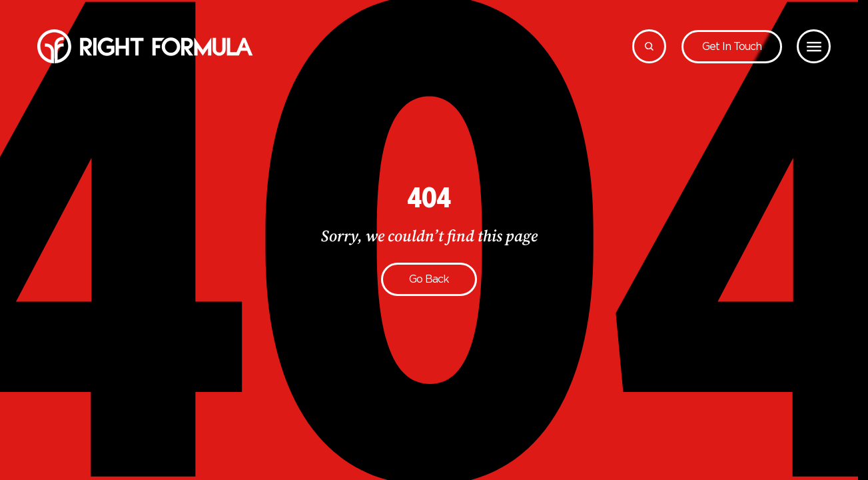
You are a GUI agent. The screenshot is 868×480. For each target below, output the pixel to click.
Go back (429, 279)
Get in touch (732, 46)
